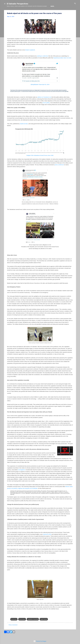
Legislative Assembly (33, 624)
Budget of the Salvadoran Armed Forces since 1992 (40, 160)
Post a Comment (13, 630)
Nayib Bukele (44, 624)
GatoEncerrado (24, 128)
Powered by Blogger (40, 641)
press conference (59, 169)
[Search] (75, 4)
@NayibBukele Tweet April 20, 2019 (40, 89)
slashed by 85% (47, 539)
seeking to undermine (43, 61)
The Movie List (40, 11)
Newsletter (51, 11)
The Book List (28, 11)
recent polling (46, 107)
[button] (72, 18)
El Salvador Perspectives (17, 4)
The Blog (18, 11)
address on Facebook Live (44, 102)
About (10, 11)
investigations (22, 474)
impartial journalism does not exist (62, 63)
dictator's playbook (30, 55)
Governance (22, 624)
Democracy (14, 624)
